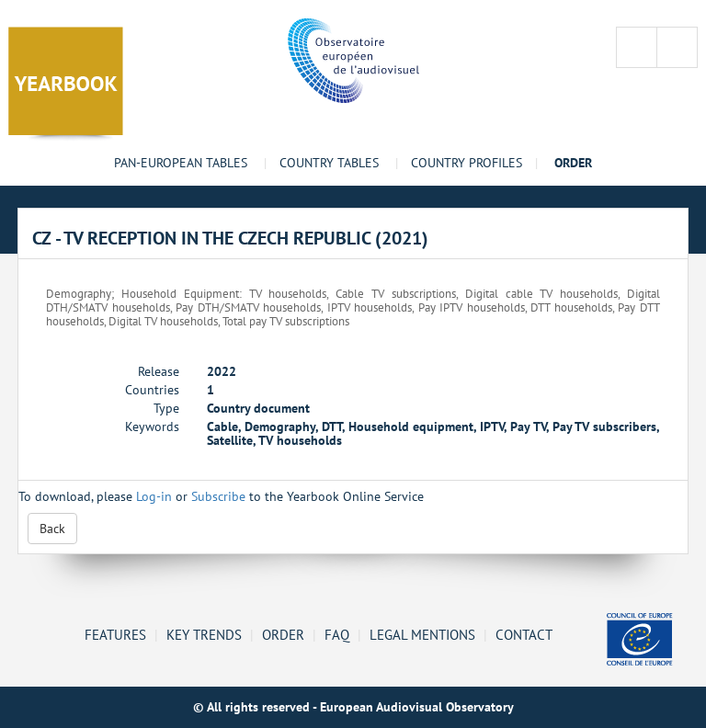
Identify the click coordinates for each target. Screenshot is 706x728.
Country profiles (467, 163)
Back (52, 529)
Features (115, 634)
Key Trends (204, 634)
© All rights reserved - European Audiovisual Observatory (353, 707)
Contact (524, 634)
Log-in (154, 496)
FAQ (337, 634)
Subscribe (218, 496)
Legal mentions (422, 634)
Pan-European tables (181, 163)
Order (283, 634)
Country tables (329, 163)
